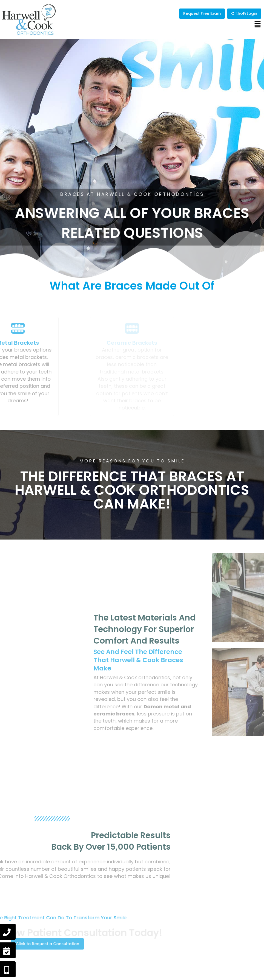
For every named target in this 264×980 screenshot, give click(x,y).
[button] (258, 25)
